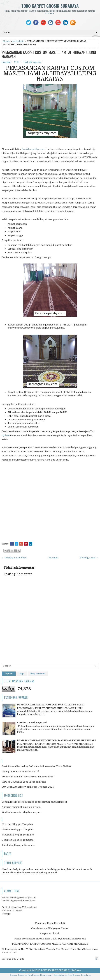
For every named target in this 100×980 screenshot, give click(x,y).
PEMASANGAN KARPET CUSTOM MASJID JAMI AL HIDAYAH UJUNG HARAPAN (49, 54)
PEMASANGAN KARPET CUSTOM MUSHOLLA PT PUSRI (51, 705)
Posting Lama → (89, 558)
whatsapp (6, 914)
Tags (22, 674)
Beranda (53, 558)
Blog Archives (38, 674)
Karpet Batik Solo (50, 933)
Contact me (80, 869)
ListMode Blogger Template (18, 829)
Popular (9, 674)
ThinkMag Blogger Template (18, 845)
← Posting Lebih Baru (14, 558)
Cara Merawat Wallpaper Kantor (50, 928)
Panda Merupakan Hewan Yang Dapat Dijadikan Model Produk (50, 939)
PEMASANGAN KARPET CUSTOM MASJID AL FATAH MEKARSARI (56, 740)
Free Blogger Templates (79, 975)
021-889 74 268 (16, 959)
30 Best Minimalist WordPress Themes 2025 (28, 777)
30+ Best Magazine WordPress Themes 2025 (28, 787)
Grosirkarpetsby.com (33, 149)
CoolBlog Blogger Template (18, 840)
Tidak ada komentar (32, 62)
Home (6, 41)
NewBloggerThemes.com (40, 975)
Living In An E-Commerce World (20, 771)
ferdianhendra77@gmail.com (23, 907)
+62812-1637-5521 (16, 910)
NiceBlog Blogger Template (18, 835)
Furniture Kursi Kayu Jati (32, 722)
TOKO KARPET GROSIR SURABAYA (50, 6)
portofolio (18, 41)
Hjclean (6, 435)
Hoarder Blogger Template (18, 824)
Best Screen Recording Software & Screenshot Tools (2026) (36, 766)
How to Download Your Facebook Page (24, 782)
